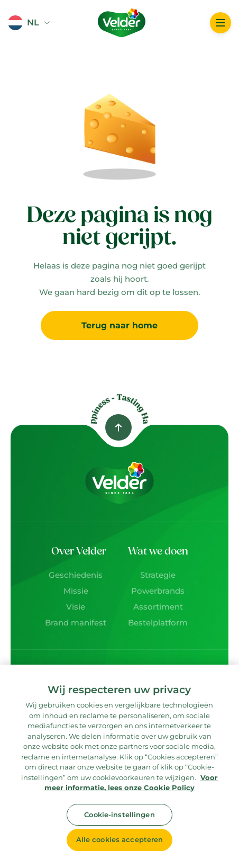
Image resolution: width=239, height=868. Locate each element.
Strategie (158, 575)
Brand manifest (76, 623)
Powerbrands (158, 591)
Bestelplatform (158, 623)
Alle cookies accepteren (120, 839)
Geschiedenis (76, 575)
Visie (76, 607)
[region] (119, 766)
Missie (76, 591)
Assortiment (158, 607)
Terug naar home (119, 325)
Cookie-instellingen (119, 815)
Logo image (112, 5)
